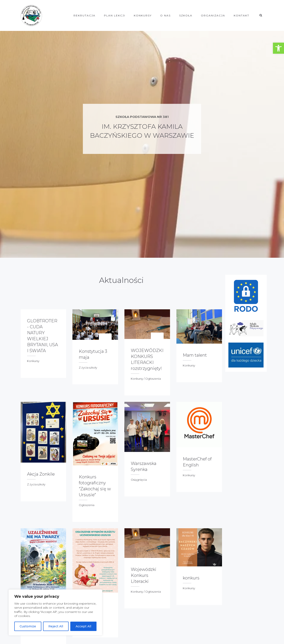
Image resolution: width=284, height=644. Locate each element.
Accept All (83, 626)
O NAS (165, 15)
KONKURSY (143, 15)
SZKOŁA (186, 15)
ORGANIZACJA (213, 15)
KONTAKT (241, 15)
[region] (55, 612)
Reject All (56, 626)
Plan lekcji (115, 15)
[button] (278, 48)
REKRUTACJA (84, 15)
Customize (28, 626)
